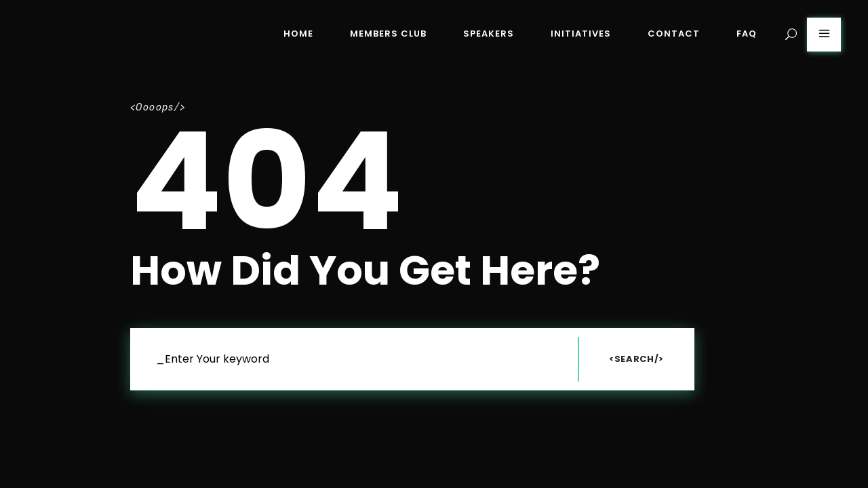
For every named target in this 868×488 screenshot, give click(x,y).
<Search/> (636, 359)
